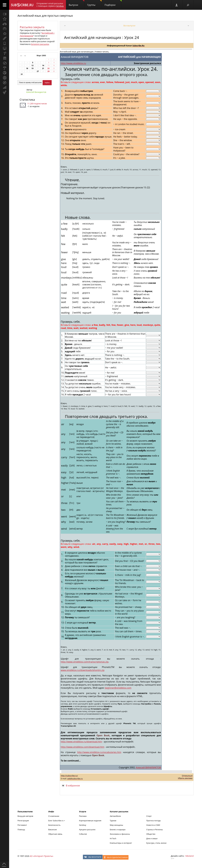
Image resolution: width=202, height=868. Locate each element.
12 (32, 65)
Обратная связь (55, 834)
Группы (94, 3)
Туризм (113, 821)
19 (32, 68)
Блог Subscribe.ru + (57, 821)
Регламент (22, 825)
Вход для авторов (25, 816)
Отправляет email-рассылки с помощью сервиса (50, 5)
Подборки (113, 3)
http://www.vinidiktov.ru (73, 63)
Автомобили (115, 816)
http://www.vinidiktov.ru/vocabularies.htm (99, 752)
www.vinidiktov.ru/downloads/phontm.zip (83, 670)
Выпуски (77, 3)
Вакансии (53, 830)
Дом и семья (152, 838)
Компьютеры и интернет (121, 843)
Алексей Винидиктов (36, 92)
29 (48, 71)
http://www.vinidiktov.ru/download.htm (81, 742)
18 (27, 68)
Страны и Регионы (155, 830)
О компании (54, 816)
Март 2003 (42, 56)
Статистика (27, 100)
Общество (151, 834)
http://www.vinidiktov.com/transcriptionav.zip (85, 662)
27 (38, 71)
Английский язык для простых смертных (45, 16)
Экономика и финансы (120, 834)
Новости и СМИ (153, 825)
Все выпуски (129, 26)
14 (43, 65)
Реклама (83, 816)
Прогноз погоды (154, 821)
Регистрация (23, 821)
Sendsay (83, 825)
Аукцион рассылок (87, 830)
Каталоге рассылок (40, 44)
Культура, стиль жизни (156, 843)
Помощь (21, 830)
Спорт (149, 816)
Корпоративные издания (90, 821)
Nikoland (190, 856)
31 (22, 74)
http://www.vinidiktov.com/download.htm (82, 747)
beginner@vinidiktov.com (118, 688)
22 (48, 68)
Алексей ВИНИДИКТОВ (148, 767)
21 (43, 68)
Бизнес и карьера (118, 830)
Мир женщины (117, 825)
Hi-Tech (113, 838)
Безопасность (54, 825)
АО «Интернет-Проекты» (41, 856)
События (83, 834)
